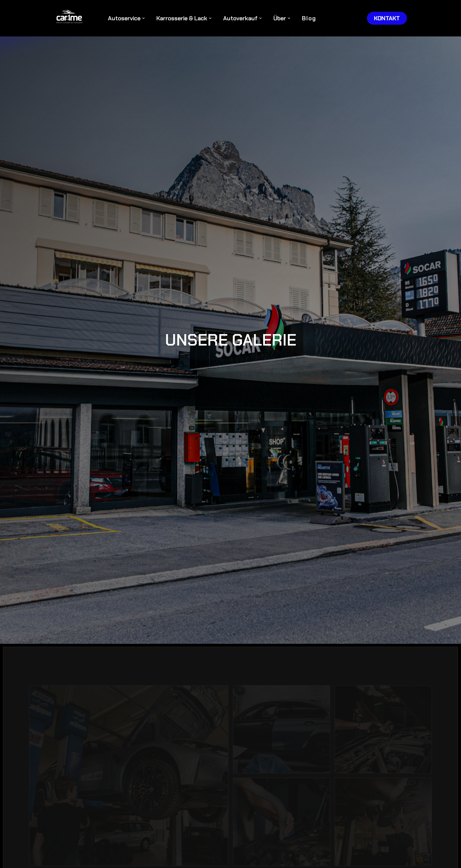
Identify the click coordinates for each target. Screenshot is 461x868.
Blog (309, 18)
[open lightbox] (129, 776)
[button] (126, 18)
